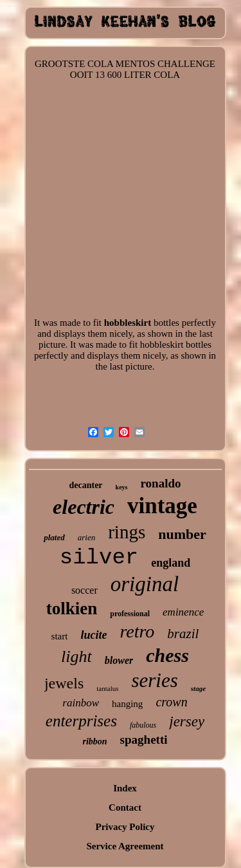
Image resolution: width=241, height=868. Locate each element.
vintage (162, 506)
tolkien (72, 609)
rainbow (81, 703)
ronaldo (160, 483)
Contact (125, 807)
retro (137, 631)
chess (167, 655)
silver (99, 558)
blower (119, 660)
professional (130, 614)
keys (122, 487)
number (182, 534)
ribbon (94, 741)
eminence (183, 612)
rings (127, 532)
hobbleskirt (128, 323)
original (145, 584)
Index (125, 788)
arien (86, 537)
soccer (85, 590)
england (171, 563)
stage (198, 688)
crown (171, 702)
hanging (127, 704)
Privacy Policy (125, 827)
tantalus (107, 688)
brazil (183, 634)
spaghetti (144, 740)
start (60, 636)
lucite (94, 635)
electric (84, 507)
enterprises (81, 721)
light (76, 656)
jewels (64, 683)
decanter (85, 485)
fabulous (143, 725)
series (154, 680)
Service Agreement (125, 846)
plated (54, 537)
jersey (187, 722)
